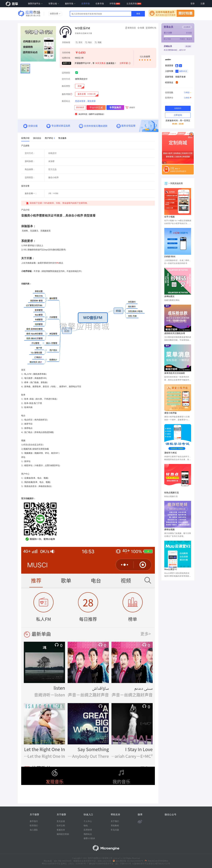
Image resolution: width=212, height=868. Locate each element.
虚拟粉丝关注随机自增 (175, 333)
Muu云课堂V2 (171, 569)
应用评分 (178, 98)
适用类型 (66, 73)
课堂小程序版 (170, 413)
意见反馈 (61, 821)
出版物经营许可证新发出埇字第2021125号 (151, 864)
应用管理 (88, 830)
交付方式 (66, 79)
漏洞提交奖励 (63, 834)
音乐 (79, 42)
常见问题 (115, 830)
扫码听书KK (170, 257)
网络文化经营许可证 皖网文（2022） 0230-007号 (64, 864)
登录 (193, 4)
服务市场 (70, 4)
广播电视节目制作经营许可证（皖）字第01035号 (109, 864)
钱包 (86, 826)
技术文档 (61, 826)
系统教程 (115, 826)
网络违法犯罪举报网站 (156, 861)
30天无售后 (100, 63)
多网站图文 (169, 296)
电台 (89, 42)
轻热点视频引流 (172, 493)
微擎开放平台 (35, 4)
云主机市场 (132, 4)
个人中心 (88, 821)
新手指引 (34, 821)
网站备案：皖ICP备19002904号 (58, 861)
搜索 (138, 14)
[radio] (80, 86)
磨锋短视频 (169, 530)
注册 (203, 4)
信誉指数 (178, 93)
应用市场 (86, 4)
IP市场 (113, 4)
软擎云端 (54, 4)
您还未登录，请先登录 (85, 101)
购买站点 (66, 101)
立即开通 (125, 63)
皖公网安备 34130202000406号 (128, 861)
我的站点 (88, 834)
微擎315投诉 (89, 838)
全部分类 (55, 14)
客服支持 (61, 830)
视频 (98, 42)
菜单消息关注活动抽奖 (175, 373)
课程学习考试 (170, 453)
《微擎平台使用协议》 (96, 114)
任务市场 (100, 4)
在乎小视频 (169, 217)
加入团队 (34, 830)
